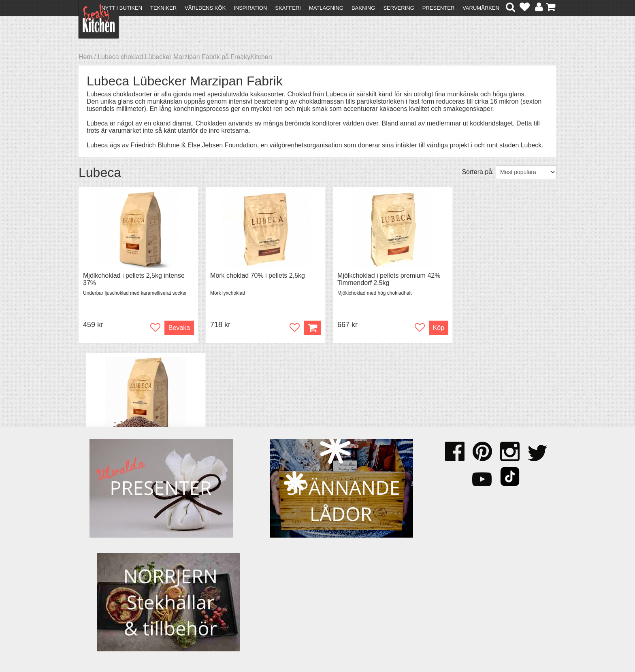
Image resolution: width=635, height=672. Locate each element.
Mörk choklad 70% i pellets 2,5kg (251, 275)
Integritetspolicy (105, 599)
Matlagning (326, 8)
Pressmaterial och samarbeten (332, 577)
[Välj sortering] (526, 172)
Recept (208, 569)
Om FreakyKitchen (315, 570)
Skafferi (288, 8)
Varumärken (481, 8)
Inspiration (250, 8)
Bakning (363, 8)
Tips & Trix (213, 577)
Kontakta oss (101, 569)
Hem (85, 57)
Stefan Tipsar (217, 591)
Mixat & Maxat (218, 584)
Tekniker (163, 8)
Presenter (438, 8)
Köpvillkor (97, 577)
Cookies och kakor (315, 585)
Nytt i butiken (122, 8)
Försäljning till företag (113, 591)
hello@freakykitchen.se (287, 645)
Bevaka (173, 328)
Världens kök (205, 8)
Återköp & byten (106, 584)
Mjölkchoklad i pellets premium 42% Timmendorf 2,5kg (377, 279)
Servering (398, 8)
